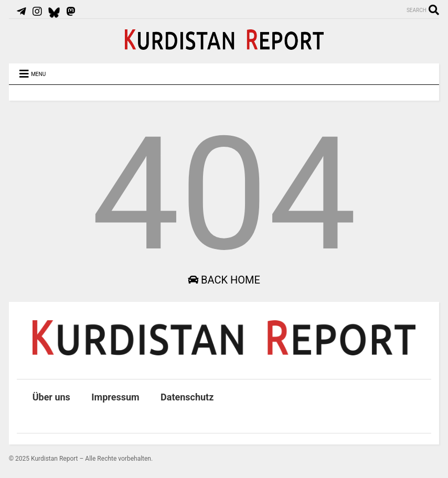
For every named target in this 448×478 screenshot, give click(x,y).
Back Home (224, 280)
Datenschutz (187, 397)
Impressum (115, 397)
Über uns (51, 397)
